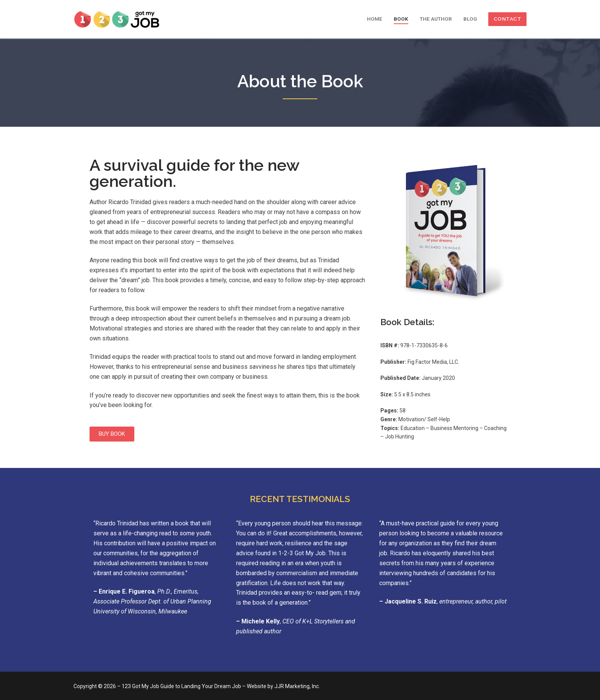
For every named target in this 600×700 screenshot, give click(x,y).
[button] (112, 434)
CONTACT (508, 19)
